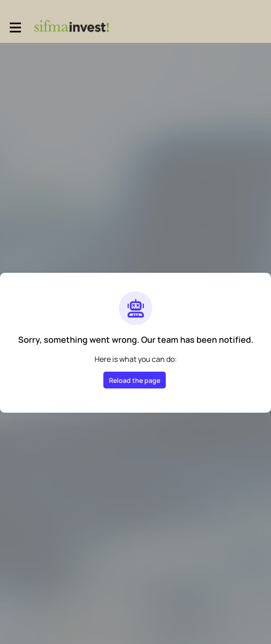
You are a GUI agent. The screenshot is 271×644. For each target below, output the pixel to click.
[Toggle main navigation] (15, 27)
